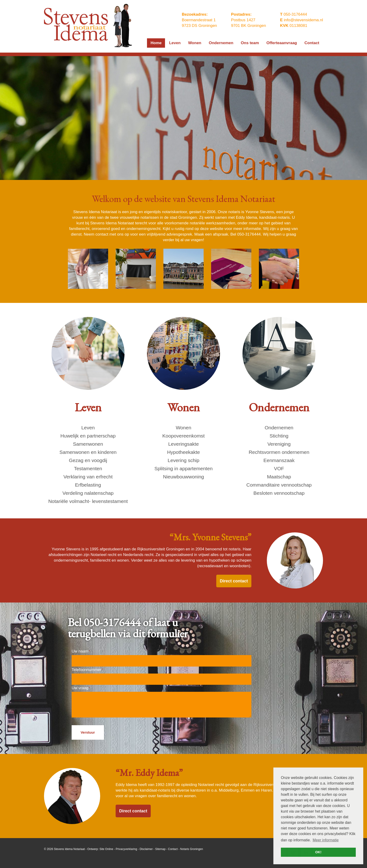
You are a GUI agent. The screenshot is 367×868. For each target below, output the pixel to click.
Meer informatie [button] (326, 840)
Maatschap (279, 477)
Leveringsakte (184, 444)
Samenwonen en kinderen (88, 452)
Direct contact (234, 581)
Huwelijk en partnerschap (88, 436)
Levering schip (183, 460)
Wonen (183, 428)
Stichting (279, 436)
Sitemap (160, 849)
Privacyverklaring (126, 849)
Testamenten (88, 468)
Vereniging (279, 444)
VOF (279, 468)
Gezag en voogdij (88, 460)
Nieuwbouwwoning (183, 477)
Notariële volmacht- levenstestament (88, 501)
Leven (88, 428)
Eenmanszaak (279, 460)
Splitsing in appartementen (184, 468)
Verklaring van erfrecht (88, 477)
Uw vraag (81, 688)
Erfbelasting (88, 485)
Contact (173, 849)
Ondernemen (279, 428)
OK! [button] (318, 852)
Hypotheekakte (183, 452)
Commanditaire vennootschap (279, 485)
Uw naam (81, 651)
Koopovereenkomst (184, 436)
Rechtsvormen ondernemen (279, 452)
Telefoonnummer (87, 670)
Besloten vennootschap (279, 493)
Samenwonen (88, 444)
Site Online (106, 849)
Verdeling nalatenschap (88, 493)
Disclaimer (146, 849)
